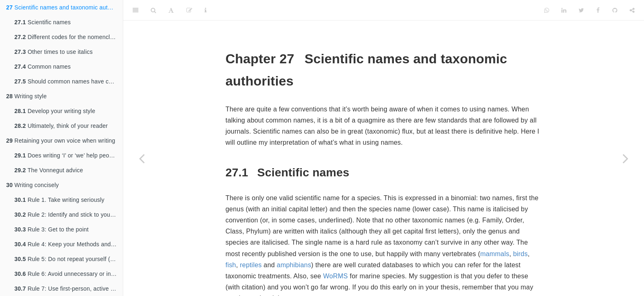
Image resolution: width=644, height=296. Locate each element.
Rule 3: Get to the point (52, 229)
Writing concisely (32, 185)
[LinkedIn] (564, 10)
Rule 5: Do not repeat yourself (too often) (69, 259)
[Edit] (189, 10)
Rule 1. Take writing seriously (59, 200)
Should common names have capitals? (69, 81)
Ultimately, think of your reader (61, 126)
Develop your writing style (55, 111)
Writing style (26, 96)
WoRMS (336, 276)
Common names (43, 67)
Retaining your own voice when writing (61, 141)
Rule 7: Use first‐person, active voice (69, 289)
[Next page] (626, 158)
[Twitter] (581, 10)
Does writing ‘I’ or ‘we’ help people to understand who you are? (69, 155)
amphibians (294, 265)
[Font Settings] (171, 10)
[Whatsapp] (547, 10)
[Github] (615, 10)
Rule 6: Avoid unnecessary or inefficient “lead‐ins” (69, 274)
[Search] (153, 10)
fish (231, 265)
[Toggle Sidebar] (136, 10)
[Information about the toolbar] (206, 10)
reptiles (251, 265)
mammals (495, 254)
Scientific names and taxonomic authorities (64, 7)
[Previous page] (142, 158)
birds (520, 254)
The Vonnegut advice (49, 170)
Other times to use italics (54, 52)
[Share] (632, 10)
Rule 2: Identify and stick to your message (69, 215)
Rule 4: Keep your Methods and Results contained (69, 244)
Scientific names (43, 22)
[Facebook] (598, 10)
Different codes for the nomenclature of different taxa (69, 37)
